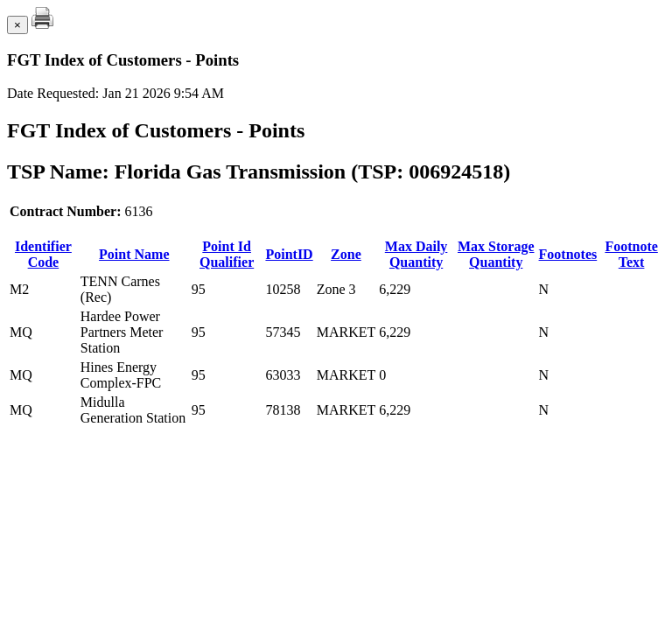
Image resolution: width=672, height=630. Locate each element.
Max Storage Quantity (496, 254)
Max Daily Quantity (416, 254)
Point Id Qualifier (227, 254)
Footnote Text (631, 254)
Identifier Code (43, 254)
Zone (346, 254)
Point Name (134, 254)
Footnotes (568, 254)
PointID (289, 254)
